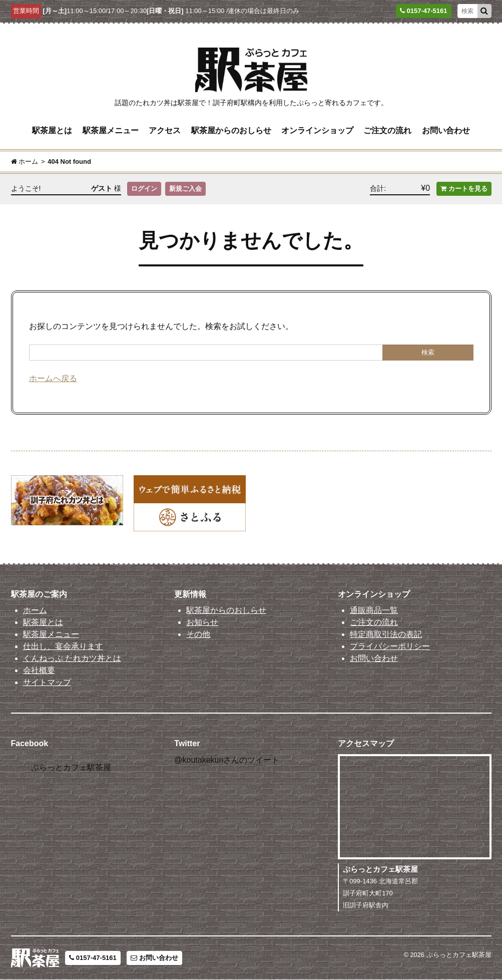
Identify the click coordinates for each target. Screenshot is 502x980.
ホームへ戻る (53, 378)
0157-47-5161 (93, 958)
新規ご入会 (185, 189)
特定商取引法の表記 (386, 635)
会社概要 (39, 671)
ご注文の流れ (387, 130)
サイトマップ (47, 683)
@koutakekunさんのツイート (227, 760)
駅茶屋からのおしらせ (231, 130)
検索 (428, 352)
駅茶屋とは (52, 130)
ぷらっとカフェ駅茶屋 (71, 768)
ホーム (35, 611)
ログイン (144, 189)
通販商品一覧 (374, 611)
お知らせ (202, 623)
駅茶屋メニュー (111, 130)
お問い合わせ (446, 130)
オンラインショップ (317, 130)
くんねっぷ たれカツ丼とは (72, 659)
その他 (198, 635)
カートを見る (464, 189)
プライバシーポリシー (390, 647)
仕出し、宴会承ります (63, 647)
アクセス (165, 130)
